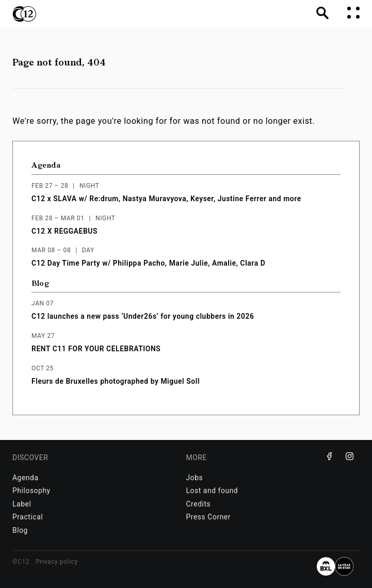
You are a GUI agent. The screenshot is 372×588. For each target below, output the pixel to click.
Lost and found (212, 491)
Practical (28, 517)
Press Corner (209, 517)
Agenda (46, 165)
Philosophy (31, 491)
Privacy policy (57, 562)
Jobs (195, 478)
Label (22, 504)
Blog (40, 283)
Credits (199, 504)
